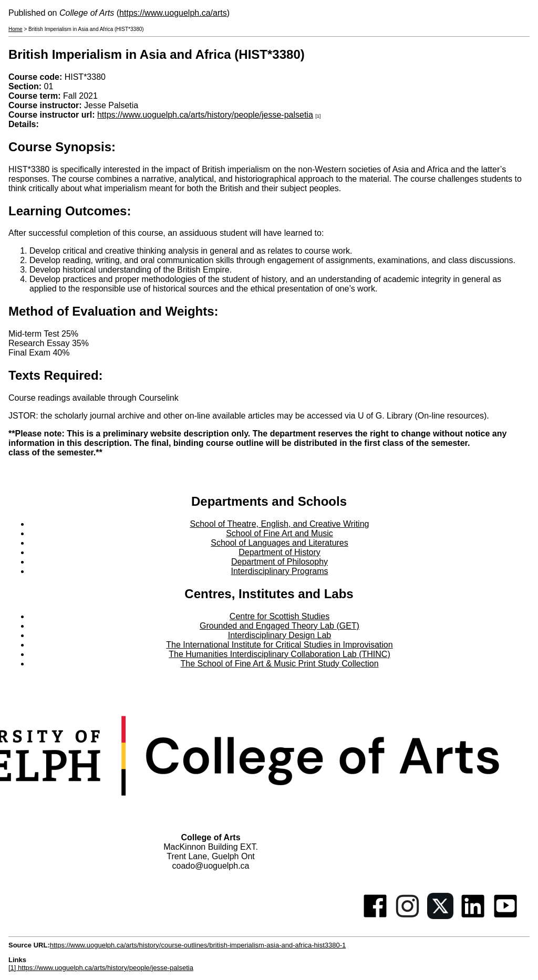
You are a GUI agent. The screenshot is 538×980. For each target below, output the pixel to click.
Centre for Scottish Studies (280, 616)
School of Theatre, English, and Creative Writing (280, 524)
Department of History (280, 552)
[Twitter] (440, 916)
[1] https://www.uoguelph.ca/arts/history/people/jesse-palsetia (101, 968)
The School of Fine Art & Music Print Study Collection (279, 664)
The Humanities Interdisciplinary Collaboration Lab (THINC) (280, 654)
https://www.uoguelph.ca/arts (173, 13)
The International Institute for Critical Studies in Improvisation (279, 645)
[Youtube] (505, 916)
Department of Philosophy (280, 562)
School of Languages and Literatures (280, 543)
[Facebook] (375, 916)
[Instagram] (408, 916)
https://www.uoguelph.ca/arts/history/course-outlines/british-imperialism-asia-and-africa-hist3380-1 (198, 945)
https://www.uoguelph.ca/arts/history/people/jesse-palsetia (205, 115)
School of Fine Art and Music (280, 533)
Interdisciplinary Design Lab (280, 635)
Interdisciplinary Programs (280, 571)
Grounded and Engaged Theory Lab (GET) (280, 626)
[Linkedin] (473, 916)
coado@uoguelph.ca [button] (210, 866)
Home (15, 29)
